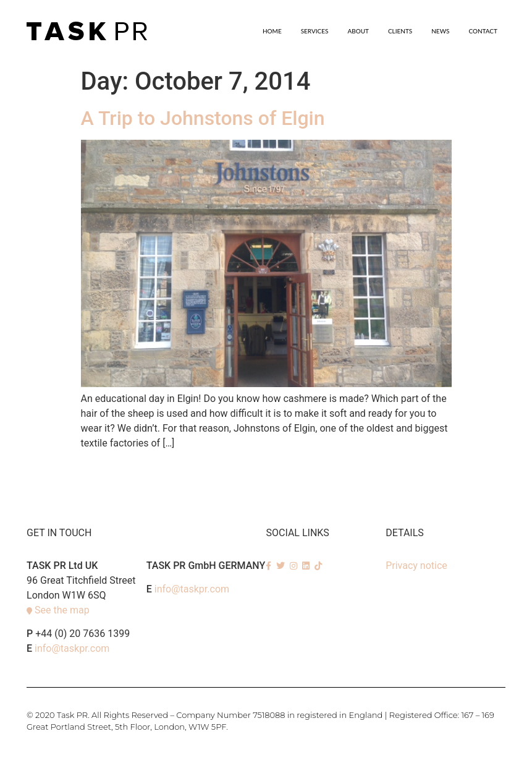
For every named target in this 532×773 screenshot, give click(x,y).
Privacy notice (416, 566)
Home (272, 31)
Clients (400, 31)
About (358, 31)
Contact (483, 31)
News (440, 31)
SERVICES (315, 31)
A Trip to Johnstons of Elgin (203, 118)
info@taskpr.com (72, 648)
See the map (62, 610)
